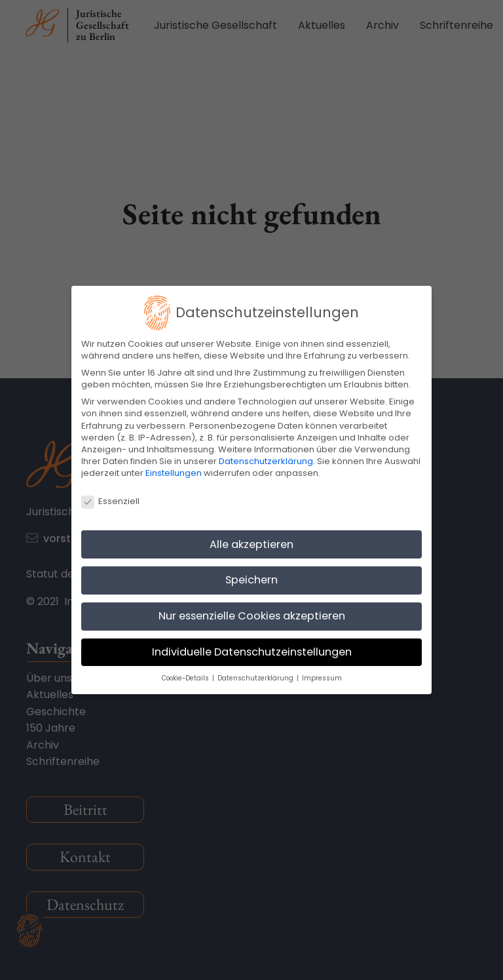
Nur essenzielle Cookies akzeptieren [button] (252, 616)
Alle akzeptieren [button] (251, 544)
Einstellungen (174, 473)
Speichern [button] (251, 580)
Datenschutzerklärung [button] (256, 678)
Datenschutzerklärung (266, 461)
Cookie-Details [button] (186, 678)
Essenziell (110, 501)
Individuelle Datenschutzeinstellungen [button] (252, 652)
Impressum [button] (322, 678)
